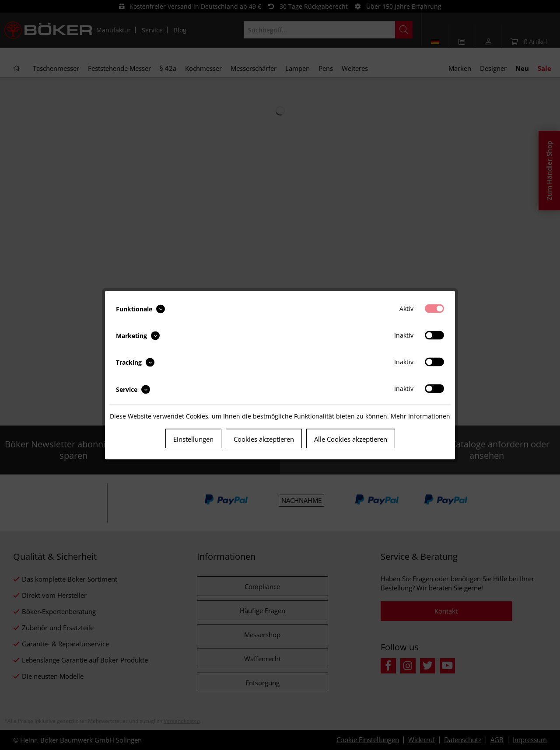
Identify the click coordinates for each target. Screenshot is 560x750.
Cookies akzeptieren (264, 439)
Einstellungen (193, 439)
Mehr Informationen (420, 416)
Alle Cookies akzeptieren (351, 439)
